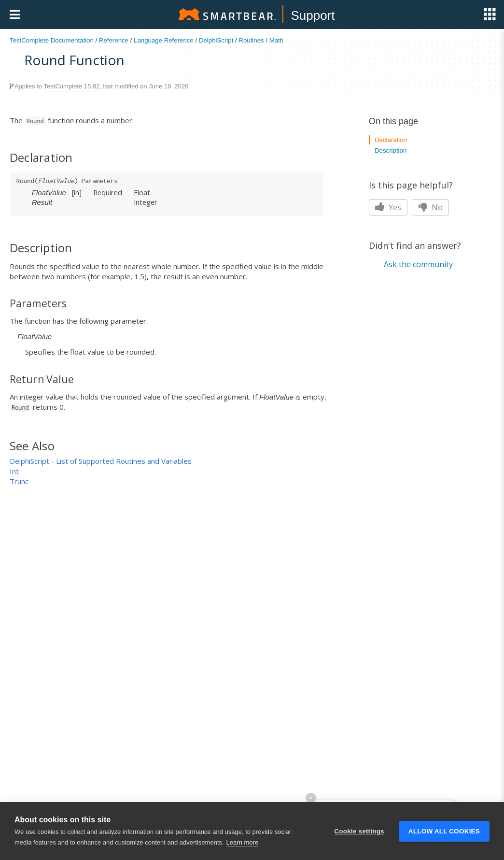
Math (276, 40)
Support (313, 15)
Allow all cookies (444, 846)
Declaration (391, 140)
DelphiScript (216, 40)
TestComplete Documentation (52, 40)
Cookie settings (359, 846)
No (430, 207)
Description (391, 150)
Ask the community (418, 264)
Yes (388, 207)
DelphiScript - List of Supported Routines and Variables (101, 461)
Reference (114, 40)
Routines (251, 40)
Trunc (19, 481)
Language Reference (164, 40)
